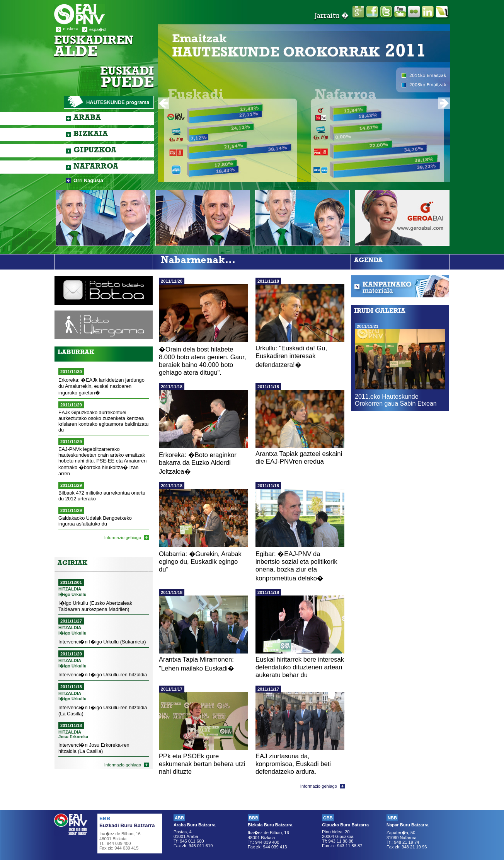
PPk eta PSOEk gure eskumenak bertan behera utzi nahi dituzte (202, 764)
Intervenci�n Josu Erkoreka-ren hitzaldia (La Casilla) (94, 748)
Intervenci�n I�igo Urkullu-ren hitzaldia (103, 675)
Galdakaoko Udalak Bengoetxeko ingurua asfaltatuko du (95, 521)
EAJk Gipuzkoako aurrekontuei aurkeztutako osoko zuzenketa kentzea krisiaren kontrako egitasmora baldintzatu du (103, 421)
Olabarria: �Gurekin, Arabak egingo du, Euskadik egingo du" (200, 562)
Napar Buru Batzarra (408, 825)
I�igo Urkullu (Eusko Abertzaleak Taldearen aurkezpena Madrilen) (95, 606)
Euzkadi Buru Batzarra (127, 825)
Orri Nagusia (88, 180)
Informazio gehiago (123, 537)
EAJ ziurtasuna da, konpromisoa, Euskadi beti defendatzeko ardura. (293, 764)
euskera (71, 29)
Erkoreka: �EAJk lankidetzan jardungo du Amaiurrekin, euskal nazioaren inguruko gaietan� (101, 386)
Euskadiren (94, 48)
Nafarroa (96, 167)
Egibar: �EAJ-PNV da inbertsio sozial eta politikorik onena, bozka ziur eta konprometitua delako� (296, 566)
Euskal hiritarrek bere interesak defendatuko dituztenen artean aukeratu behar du (300, 667)
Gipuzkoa (95, 151)
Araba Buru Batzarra (195, 825)
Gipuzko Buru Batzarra (345, 825)
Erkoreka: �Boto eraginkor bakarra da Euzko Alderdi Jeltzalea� (198, 463)
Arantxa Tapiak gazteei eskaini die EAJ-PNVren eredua (299, 458)
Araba (87, 118)
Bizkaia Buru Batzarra (270, 825)
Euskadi (127, 79)
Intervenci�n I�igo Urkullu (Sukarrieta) (102, 642)
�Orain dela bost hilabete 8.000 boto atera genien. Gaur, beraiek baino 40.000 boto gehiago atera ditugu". (203, 361)
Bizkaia (91, 135)
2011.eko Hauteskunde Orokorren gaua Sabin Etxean (396, 400)
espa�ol (98, 29)
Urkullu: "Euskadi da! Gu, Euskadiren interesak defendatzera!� (291, 357)
